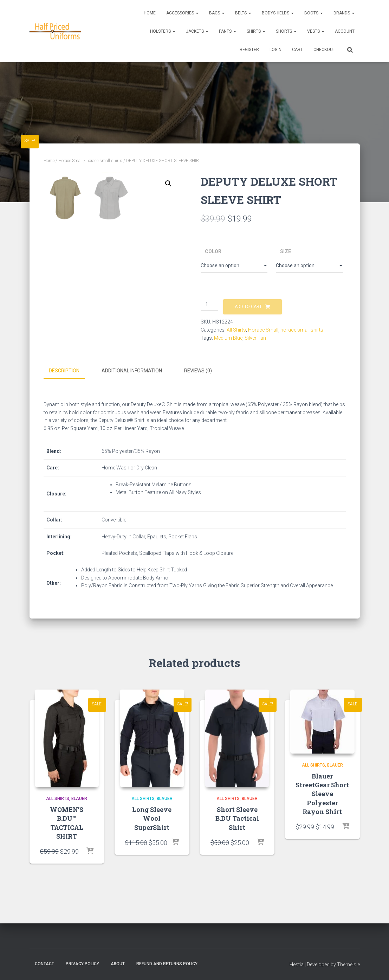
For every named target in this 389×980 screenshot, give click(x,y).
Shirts (256, 31)
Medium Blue (228, 338)
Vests (316, 31)
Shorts (286, 31)
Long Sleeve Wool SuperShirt (152, 835)
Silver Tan (255, 338)
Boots (314, 13)
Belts (243, 13)
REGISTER (249, 50)
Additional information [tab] (132, 388)
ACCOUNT (345, 31)
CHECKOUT (324, 50)
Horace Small (70, 161)
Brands (344, 13)
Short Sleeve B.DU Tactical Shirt (237, 835)
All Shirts (236, 330)
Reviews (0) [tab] (198, 388)
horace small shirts (104, 161)
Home (150, 13)
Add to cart (248, 307)
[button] (168, 184)
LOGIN (275, 50)
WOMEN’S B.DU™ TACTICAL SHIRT (67, 840)
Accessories (182, 13)
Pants (228, 31)
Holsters (163, 31)
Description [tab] (64, 388)
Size (286, 251)
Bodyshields (278, 13)
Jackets (197, 31)
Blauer (79, 816)
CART (297, 50)
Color (213, 251)
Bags (217, 13)
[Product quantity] (210, 305)
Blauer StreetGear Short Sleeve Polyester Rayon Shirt (322, 811)
